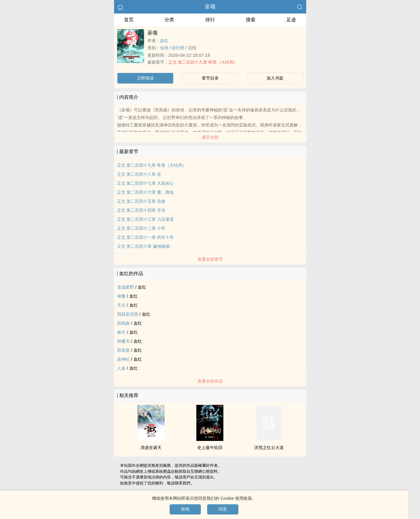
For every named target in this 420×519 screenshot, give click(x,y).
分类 (169, 20)
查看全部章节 (210, 259)
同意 (223, 509)
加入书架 (275, 78)
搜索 (251, 20)
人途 (121, 368)
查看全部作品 (210, 381)
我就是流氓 (128, 314)
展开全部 (210, 137)
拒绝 (185, 509)
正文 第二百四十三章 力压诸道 (146, 219)
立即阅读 (145, 78)
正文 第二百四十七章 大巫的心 (146, 183)
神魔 (121, 296)
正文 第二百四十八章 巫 (139, 174)
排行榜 (178, 48)
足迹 (291, 20)
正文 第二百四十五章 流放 (141, 201)
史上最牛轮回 (210, 448)
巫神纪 (123, 359)
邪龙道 (123, 350)
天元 (121, 305)
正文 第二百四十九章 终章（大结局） (203, 62)
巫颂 (210, 7)
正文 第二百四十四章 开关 (141, 210)
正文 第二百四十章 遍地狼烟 (144, 246)
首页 (129, 20)
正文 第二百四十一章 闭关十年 (146, 237)
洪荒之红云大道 (269, 448)
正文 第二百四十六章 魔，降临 (146, 192)
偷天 (121, 332)
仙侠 (164, 48)
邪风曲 (123, 323)
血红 (164, 41)
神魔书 (123, 341)
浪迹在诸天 (151, 448)
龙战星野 (125, 287)
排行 (210, 20)
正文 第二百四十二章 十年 (141, 228)
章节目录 (210, 78)
